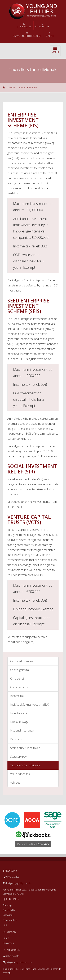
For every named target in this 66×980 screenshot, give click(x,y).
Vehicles (15, 783)
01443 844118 (42, 25)
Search (50, 35)
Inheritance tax (19, 713)
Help (5, 925)
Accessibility (9, 910)
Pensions (16, 739)
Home (6, 938)
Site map (7, 905)
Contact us (8, 943)
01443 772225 (24, 25)
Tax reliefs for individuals (25, 765)
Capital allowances (22, 661)
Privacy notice (10, 920)
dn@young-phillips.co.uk (27, 35)
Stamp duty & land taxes (25, 748)
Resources (11, 87)
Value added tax (20, 774)
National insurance (22, 730)
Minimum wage (19, 722)
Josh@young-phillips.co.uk (17, 962)
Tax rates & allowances (28, 87)
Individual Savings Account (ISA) (30, 705)
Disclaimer (8, 915)
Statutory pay (18, 757)
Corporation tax (20, 687)
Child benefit (18, 679)
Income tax (17, 696)
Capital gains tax (20, 670)
